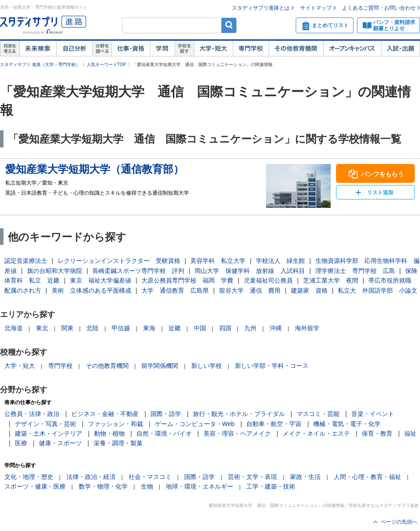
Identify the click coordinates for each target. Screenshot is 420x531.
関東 (67, 328)
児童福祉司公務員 (268, 280)
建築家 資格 (309, 290)
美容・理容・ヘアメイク (237, 433)
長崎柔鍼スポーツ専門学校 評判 (138, 271)
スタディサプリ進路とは (261, 8)
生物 (147, 486)
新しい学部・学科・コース (272, 366)
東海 (149, 328)
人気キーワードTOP (106, 65)
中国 (200, 328)
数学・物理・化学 (103, 486)
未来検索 (38, 49)
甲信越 (121, 328)
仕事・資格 (131, 49)
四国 (225, 328)
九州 (250, 328)
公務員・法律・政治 (32, 414)
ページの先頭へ (399, 522)
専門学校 (251, 49)
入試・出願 (401, 49)
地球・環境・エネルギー (199, 486)
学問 (162, 49)
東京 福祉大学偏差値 (101, 280)
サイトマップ (316, 8)
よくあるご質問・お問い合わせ (379, 8)
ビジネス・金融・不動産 (105, 414)
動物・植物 (109, 433)
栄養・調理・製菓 (118, 443)
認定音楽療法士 (26, 261)
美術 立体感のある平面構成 (91, 290)
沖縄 (276, 328)
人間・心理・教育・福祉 (367, 477)
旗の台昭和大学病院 (55, 271)
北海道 (14, 328)
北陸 (92, 328)
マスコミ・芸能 (318, 414)
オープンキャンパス (352, 49)
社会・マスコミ (150, 477)
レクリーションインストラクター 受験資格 (119, 261)
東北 (42, 328)
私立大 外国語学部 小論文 (378, 290)
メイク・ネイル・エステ (316, 433)
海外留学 (307, 328)
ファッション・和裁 (115, 424)
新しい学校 (206, 366)
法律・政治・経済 (91, 477)
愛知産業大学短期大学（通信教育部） (94, 169)
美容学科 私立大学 (218, 261)
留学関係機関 (160, 366)
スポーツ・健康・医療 (35, 486)
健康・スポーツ (60, 443)
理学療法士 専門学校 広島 (355, 271)
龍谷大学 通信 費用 (250, 290)
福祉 (410, 433)
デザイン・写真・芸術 (45, 424)
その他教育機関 (296, 49)
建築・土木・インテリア (49, 433)
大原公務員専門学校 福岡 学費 (187, 280)
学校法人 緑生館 (280, 261)
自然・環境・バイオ (164, 433)
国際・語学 (166, 414)
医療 (21, 443)
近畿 (175, 328)
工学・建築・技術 (271, 486)
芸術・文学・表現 (252, 477)
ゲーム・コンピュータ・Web (195, 424)
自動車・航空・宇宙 (274, 424)
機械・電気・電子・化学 (347, 424)
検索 (229, 25)
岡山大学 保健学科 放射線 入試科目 (250, 271)
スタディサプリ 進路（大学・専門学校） (40, 65)
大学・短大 (213, 49)
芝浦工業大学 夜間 (331, 280)
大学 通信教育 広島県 (175, 290)
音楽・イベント (373, 414)
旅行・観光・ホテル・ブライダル (239, 414)
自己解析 (74, 49)
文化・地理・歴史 (29, 477)
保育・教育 (377, 433)
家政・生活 (305, 477)
